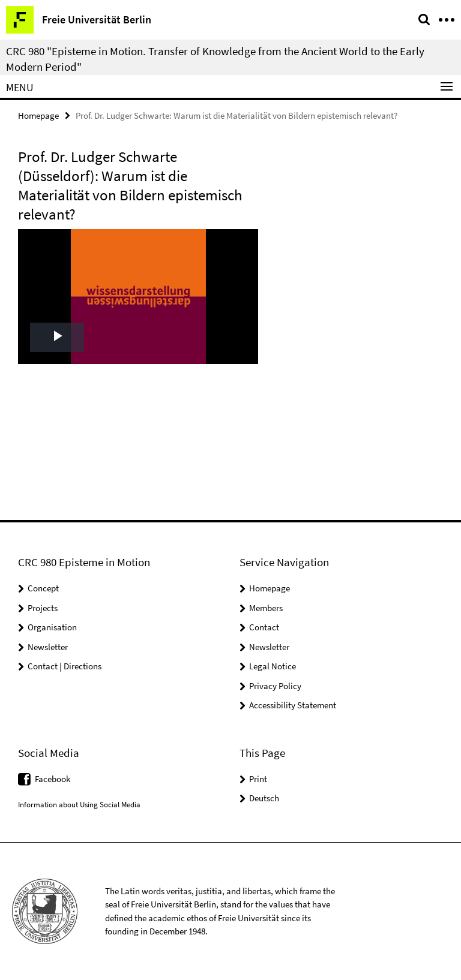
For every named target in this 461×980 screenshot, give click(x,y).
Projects (43, 608)
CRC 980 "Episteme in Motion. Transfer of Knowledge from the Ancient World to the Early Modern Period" (215, 59)
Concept (43, 588)
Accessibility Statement (293, 705)
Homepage (38, 115)
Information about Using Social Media (79, 805)
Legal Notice (273, 666)
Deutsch (264, 798)
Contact (264, 627)
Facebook (53, 779)
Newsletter (48, 647)
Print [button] (258, 779)
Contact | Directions (65, 666)
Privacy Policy (275, 686)
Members (266, 608)
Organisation (52, 627)
